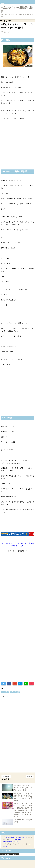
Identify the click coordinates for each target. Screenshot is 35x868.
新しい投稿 (6, 776)
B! (20, 684)
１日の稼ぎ (5, 692)
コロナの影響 (15, 692)
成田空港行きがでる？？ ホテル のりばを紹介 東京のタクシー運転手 (23, 788)
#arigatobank (17, 839)
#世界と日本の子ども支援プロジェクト (15, 837)
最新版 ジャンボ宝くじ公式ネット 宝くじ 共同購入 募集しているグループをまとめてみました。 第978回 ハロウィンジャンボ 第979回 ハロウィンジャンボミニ (23, 810)
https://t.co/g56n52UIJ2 (10, 842)
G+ (15, 684)
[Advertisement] (17, 146)
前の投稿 (30, 776)
